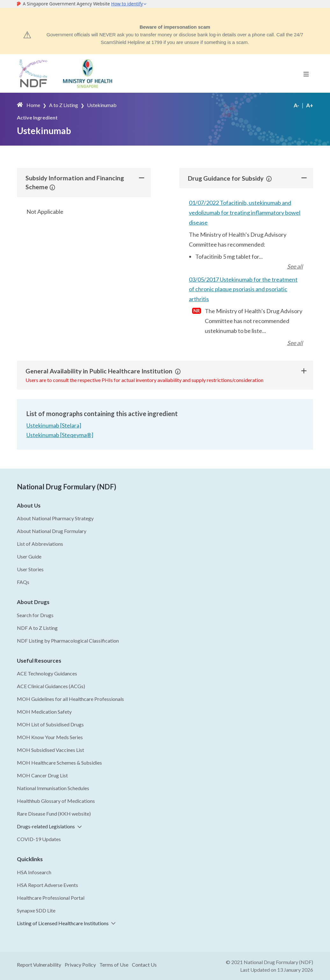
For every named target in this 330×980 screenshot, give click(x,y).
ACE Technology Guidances (47, 673)
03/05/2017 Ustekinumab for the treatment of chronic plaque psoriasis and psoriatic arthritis (243, 289)
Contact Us (144, 965)
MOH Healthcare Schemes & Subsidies (59, 763)
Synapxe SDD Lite (36, 910)
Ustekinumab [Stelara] (54, 426)
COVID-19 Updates (39, 839)
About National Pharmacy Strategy (55, 518)
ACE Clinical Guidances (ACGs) (51, 686)
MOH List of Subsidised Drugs (50, 724)
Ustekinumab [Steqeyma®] (60, 435)
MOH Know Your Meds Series (50, 737)
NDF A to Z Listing (37, 628)
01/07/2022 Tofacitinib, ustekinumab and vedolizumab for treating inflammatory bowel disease (245, 212)
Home (33, 105)
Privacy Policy (80, 965)
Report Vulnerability (39, 965)
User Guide (29, 556)
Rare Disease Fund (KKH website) (54, 814)
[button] (52, 187)
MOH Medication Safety (44, 712)
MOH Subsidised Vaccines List (50, 750)
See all (295, 266)
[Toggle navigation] (306, 74)
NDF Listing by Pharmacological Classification (68, 641)
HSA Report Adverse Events (47, 885)
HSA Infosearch (34, 872)
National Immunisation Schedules (53, 788)
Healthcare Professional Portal (51, 898)
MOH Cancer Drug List (42, 775)
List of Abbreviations (40, 544)
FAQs (23, 582)
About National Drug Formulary (52, 531)
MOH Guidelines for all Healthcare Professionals (70, 699)
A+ (310, 105)
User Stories (30, 569)
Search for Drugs (35, 615)
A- (296, 105)
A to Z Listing (64, 105)
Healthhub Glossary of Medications (56, 801)
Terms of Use (114, 965)
